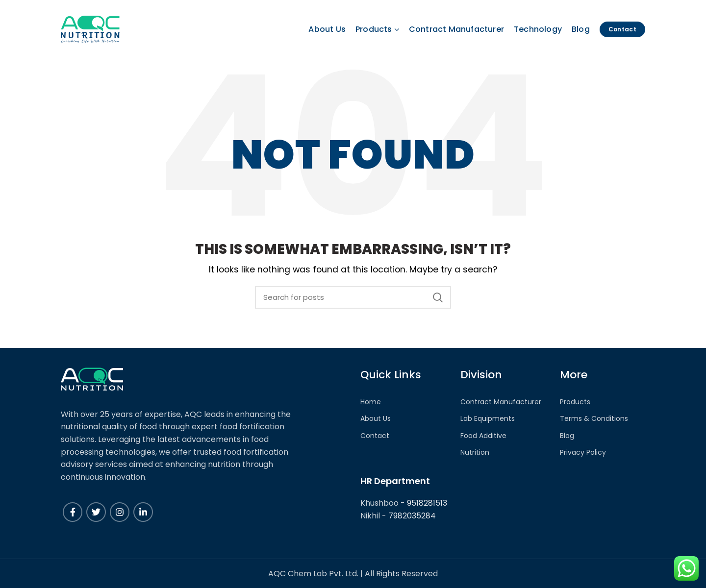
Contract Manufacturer (501, 402)
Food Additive (483, 436)
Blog (567, 436)
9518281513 (427, 503)
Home (371, 402)
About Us (376, 419)
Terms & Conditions (594, 419)
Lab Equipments (488, 419)
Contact (375, 436)
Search (438, 297)
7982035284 (412, 516)
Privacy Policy (583, 453)
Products (575, 402)
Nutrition (475, 453)
